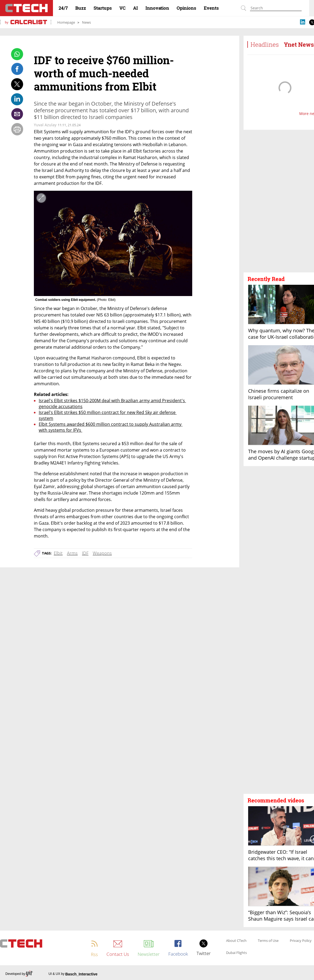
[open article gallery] (113, 243)
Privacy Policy (301, 941)
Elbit (58, 553)
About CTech (236, 941)
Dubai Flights (236, 953)
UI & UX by (73, 974)
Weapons (102, 553)
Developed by (19, 974)
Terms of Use (268, 941)
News (86, 22)
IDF (85, 553)
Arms (72, 553)
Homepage (66, 22)
